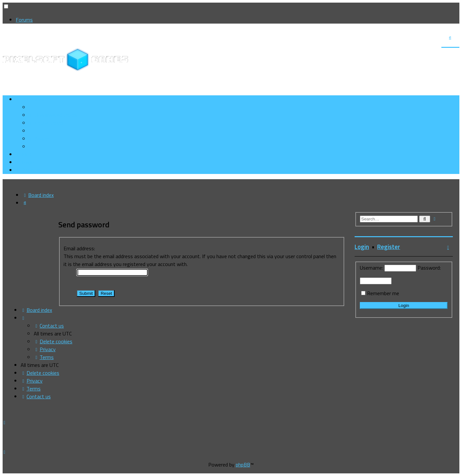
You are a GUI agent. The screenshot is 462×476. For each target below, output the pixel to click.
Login (362, 247)
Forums (24, 20)
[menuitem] (53, 115)
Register (389, 247)
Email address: (79, 248)
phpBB (243, 465)
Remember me (383, 293)
